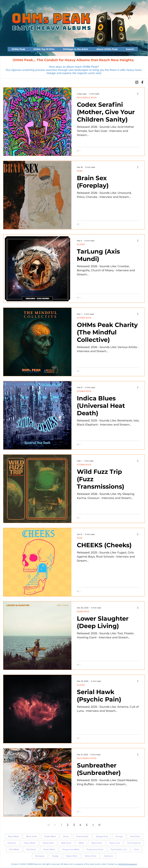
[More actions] (139, 94)
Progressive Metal (71, 849)
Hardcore (12, 843)
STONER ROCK (84, 318)
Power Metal (49, 849)
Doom (66, 836)
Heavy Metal (29, 843)
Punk (136, 849)
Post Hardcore (134, 843)
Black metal (32, 836)
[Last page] (99, 825)
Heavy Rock (48, 843)
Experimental (82, 836)
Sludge (55, 856)
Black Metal (13, 836)
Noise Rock (97, 843)
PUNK (80, 171)
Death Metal (50, 836)
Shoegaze (40, 856)
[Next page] (93, 825)
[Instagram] (137, 82)
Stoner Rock (90, 856)
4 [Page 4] (80, 825)
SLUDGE (81, 244)
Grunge (119, 836)
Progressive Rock (95, 849)
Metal (81, 843)
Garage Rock (102, 836)
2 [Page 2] (68, 825)
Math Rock (66, 843)
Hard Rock (135, 836)
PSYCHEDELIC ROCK (87, 97)
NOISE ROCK (83, 611)
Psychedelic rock (119, 849)
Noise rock (115, 843)
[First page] (49, 825)
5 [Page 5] (87, 825)
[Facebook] (142, 82)
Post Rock (31, 849)
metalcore (108, 856)
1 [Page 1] (61, 825)
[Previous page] (55, 825)
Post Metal (14, 849)
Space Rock (72, 856)
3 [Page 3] (74, 825)
